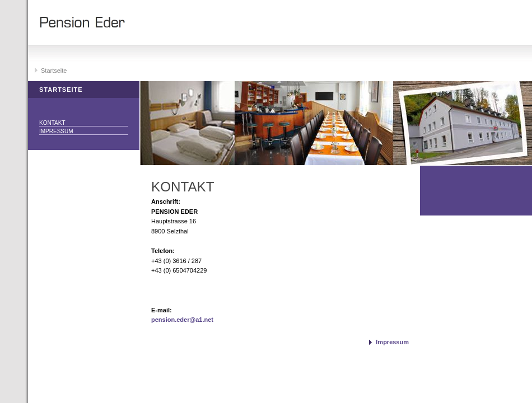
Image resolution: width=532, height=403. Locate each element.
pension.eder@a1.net (182, 320)
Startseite (54, 71)
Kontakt (52, 123)
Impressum (56, 131)
